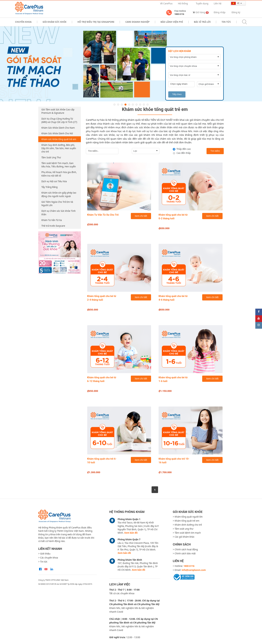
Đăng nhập (220, 12)
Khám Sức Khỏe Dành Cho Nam (58, 128)
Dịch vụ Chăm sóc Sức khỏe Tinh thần (59, 213)
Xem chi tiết (141, 216)
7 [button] (137, 105)
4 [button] (125, 105)
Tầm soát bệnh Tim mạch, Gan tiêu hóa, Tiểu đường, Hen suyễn (59, 165)
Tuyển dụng (202, 4)
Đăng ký (236, 12)
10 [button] (148, 105)
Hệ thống (183, 4)
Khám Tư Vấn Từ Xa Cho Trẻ (103, 215)
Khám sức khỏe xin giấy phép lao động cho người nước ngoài (59, 194)
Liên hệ (218, 4)
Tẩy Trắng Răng (50, 187)
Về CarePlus (166, 4)
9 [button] (144, 105)
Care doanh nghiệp (137, 22)
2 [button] (118, 105)
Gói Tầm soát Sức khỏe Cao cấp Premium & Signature (58, 111)
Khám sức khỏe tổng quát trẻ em (59, 139)
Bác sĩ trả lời (202, 22)
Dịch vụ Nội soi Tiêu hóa (54, 181)
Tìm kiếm (215, 151)
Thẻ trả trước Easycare (53, 226)
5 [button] (129, 105)
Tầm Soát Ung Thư (51, 157)
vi (235, 3)
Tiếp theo (177, 94)
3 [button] (122, 105)
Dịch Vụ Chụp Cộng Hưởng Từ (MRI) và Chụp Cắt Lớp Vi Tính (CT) (59, 120)
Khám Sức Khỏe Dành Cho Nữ (57, 133)
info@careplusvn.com (194, 570)
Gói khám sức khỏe (55, 22)
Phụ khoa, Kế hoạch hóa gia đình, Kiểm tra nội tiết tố (59, 174)
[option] (131, 64)
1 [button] (114, 105)
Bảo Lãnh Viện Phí (172, 22)
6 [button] (133, 105)
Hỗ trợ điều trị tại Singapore (96, 22)
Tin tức (226, 22)
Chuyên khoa (23, 22)
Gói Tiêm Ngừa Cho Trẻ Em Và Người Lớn (57, 204)
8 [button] (140, 105)
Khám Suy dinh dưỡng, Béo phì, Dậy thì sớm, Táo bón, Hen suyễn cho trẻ (59, 148)
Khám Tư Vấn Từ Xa (52, 220)
